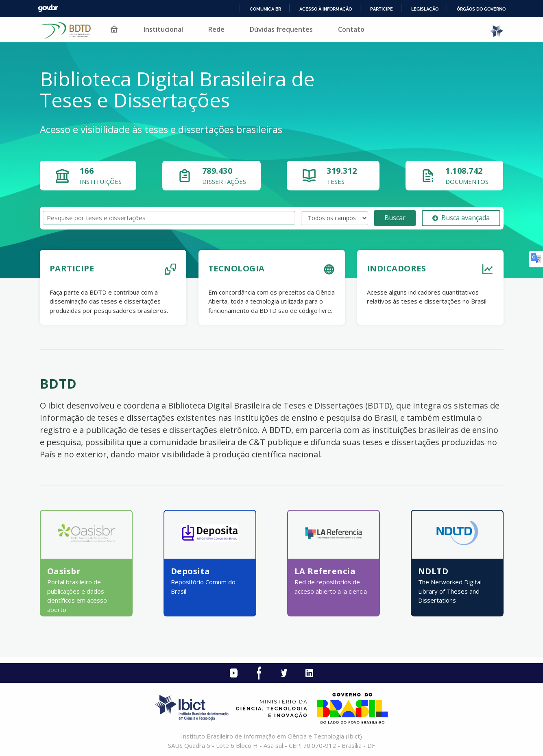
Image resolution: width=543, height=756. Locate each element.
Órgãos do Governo (481, 9)
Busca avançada (461, 218)
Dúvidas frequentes (281, 29)
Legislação (425, 9)
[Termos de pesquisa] (169, 218)
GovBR (48, 8)
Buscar (395, 218)
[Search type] (335, 218)
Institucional (163, 29)
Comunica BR (265, 9)
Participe (382, 9)
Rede (216, 29)
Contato (351, 29)
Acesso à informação (326, 9)
